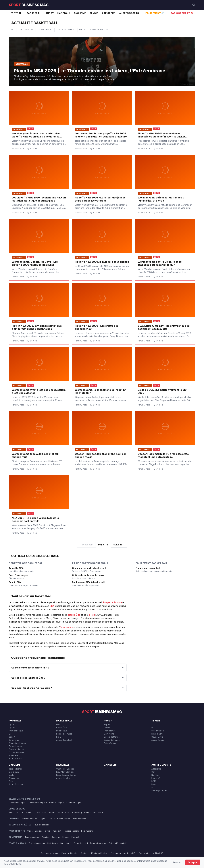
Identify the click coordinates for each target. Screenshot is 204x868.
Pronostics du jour (98, 843)
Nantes (87, 812)
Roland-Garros (158, 734)
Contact (84, 853)
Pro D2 (107, 728)
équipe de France (112, 602)
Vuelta (12, 775)
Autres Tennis (158, 740)
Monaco (29, 812)
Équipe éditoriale (69, 853)
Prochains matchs (37, 843)
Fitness (66, 837)
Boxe (154, 784)
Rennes (52, 812)
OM (17, 812)
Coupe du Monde (112, 737)
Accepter (193, 862)
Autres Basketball (100, 30)
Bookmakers (87, 831)
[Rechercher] (194, 5)
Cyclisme (80, 13)
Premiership (109, 731)
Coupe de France (17, 749)
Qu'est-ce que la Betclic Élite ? (68, 678)
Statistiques (53, 843)
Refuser (177, 862)
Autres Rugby (110, 743)
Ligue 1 (12, 725)
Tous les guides (32, 837)
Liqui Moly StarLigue (65, 772)
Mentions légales (99, 853)
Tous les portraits (41, 825)
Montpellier (98, 812)
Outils (48, 831)
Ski (153, 787)
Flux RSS (158, 853)
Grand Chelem (158, 731)
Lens (38, 812)
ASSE (60, 812)
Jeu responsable (71, 831)
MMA (154, 781)
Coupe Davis (157, 737)
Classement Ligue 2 (38, 803)
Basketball (34, 13)
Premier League (16, 731)
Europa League (16, 746)
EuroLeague (45, 30)
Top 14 (107, 725)
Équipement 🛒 (155, 13)
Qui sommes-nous (49, 853)
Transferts (13, 755)
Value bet (57, 831)
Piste (11, 781)
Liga (11, 734)
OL (22, 812)
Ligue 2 (12, 728)
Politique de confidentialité (123, 853)
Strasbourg (77, 812)
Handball (64, 13)
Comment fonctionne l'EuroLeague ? (68, 688)
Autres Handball (63, 778)
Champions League (18, 743)
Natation (155, 775)
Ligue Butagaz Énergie (66, 775)
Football (17, 13)
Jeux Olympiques (159, 790)
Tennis (94, 13)
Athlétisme (156, 769)
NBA (13, 30)
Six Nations (109, 734)
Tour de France (16, 769)
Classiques (14, 778)
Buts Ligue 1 (66, 843)
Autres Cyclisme (16, 784)
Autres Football (16, 758)
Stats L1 (124, 843)
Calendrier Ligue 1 (74, 803)
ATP (153, 725)
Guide (30, 831)
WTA (154, 728)
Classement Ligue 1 (18, 803)
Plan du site (144, 853)
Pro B (82, 30)
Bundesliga (14, 740)
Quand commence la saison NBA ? (68, 668)
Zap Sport (109, 13)
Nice (67, 812)
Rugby (50, 13)
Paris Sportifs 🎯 (182, 13)
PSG (11, 812)
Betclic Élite (27, 30)
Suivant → (119, 545)
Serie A (12, 737)
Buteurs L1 (113, 843)
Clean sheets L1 (81, 843)
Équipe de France (65, 30)
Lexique (39, 831)
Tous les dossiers (29, 819)
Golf (153, 772)
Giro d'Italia (14, 772)
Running (45, 837)
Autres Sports (129, 13)
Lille (44, 812)
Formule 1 (156, 778)
